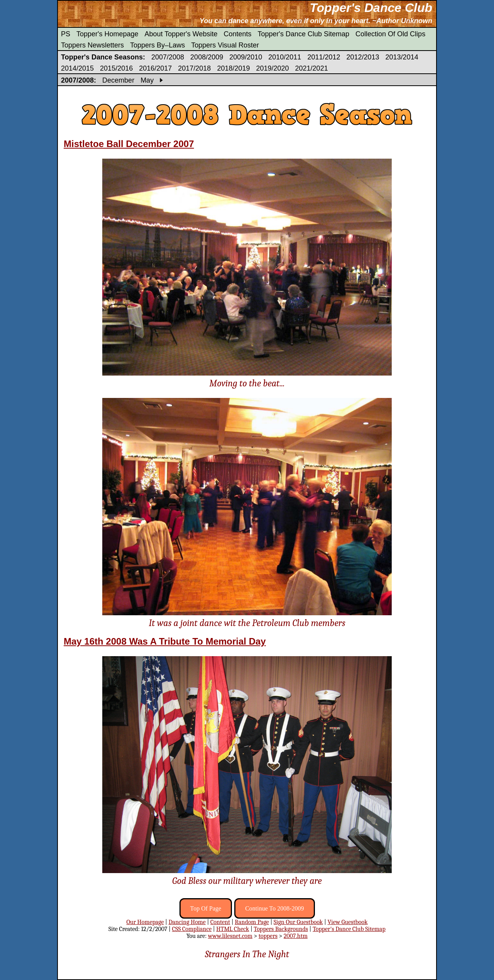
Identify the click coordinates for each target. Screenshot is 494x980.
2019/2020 (272, 68)
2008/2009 (207, 57)
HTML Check (233, 929)
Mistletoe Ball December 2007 (129, 144)
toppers (268, 936)
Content (220, 922)
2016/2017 (155, 68)
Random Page (252, 922)
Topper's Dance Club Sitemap (304, 34)
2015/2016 (116, 68)
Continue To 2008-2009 (274, 908)
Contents (237, 34)
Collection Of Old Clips (390, 34)
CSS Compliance (192, 929)
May (147, 80)
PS (66, 34)
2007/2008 (168, 57)
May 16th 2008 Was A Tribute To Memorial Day (165, 641)
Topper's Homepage (107, 34)
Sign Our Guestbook (298, 922)
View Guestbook (348, 922)
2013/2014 (402, 57)
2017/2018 (194, 68)
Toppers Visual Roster (225, 45)
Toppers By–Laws (157, 45)
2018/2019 (233, 68)
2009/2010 (246, 57)
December (118, 80)
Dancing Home (187, 922)
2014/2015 (77, 68)
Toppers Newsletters (92, 45)
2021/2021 (312, 68)
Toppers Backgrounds (281, 929)
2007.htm (296, 936)
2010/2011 (285, 57)
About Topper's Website (181, 34)
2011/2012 (324, 57)
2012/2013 (363, 57)
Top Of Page (206, 908)
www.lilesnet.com (230, 936)
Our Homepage (145, 922)
